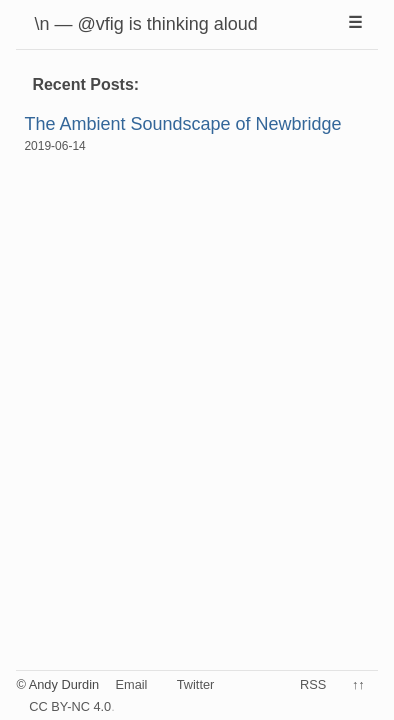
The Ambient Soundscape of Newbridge (182, 124)
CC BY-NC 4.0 (70, 706)
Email (131, 684)
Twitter (196, 684)
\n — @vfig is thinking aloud (145, 24)
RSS (313, 684)
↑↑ (358, 684)
